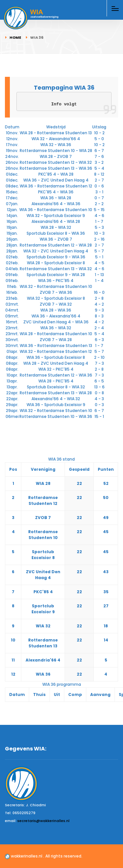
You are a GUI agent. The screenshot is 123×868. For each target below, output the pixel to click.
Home (15, 37)
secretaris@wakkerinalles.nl (43, 821)
